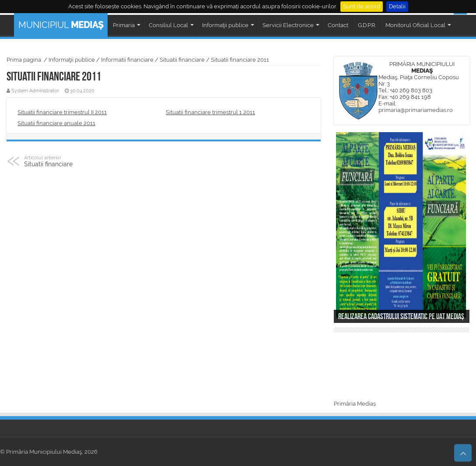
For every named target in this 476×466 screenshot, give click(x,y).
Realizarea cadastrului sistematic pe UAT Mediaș (401, 317)
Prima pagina (24, 60)
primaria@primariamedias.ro (416, 110)
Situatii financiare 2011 (240, 60)
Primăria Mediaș (355, 404)
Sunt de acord (362, 6)
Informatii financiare (127, 60)
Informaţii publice (72, 60)
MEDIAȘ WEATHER (402, 368)
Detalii (397, 6)
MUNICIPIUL (61, 25)
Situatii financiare (182, 60)
